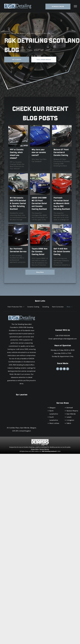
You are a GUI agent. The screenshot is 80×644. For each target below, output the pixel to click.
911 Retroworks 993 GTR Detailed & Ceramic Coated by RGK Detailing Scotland (18, 203)
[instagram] (61, 369)
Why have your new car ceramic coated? (39, 152)
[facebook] (58, 369)
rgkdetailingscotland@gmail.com (65, 339)
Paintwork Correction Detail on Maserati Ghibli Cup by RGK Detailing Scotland (62, 203)
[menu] (75, 6)
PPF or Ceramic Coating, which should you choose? (17, 154)
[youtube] (64, 369)
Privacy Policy (35, 449)
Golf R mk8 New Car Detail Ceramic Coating (62, 252)
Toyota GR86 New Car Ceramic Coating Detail (40, 252)
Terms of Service (44, 449)
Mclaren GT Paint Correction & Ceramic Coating (61, 152)
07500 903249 (64, 336)
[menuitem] (16, 307)
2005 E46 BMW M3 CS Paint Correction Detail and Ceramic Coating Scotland (39, 203)
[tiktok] (68, 369)
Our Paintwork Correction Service (18, 250)
